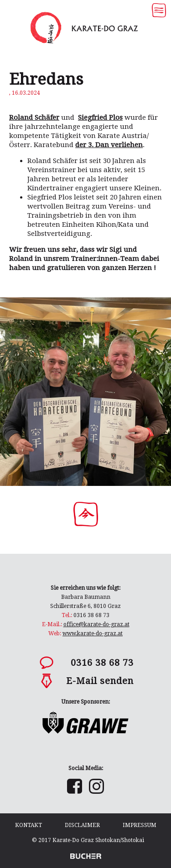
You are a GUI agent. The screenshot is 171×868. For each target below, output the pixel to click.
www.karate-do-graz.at (93, 633)
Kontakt (28, 825)
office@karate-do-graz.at (96, 624)
